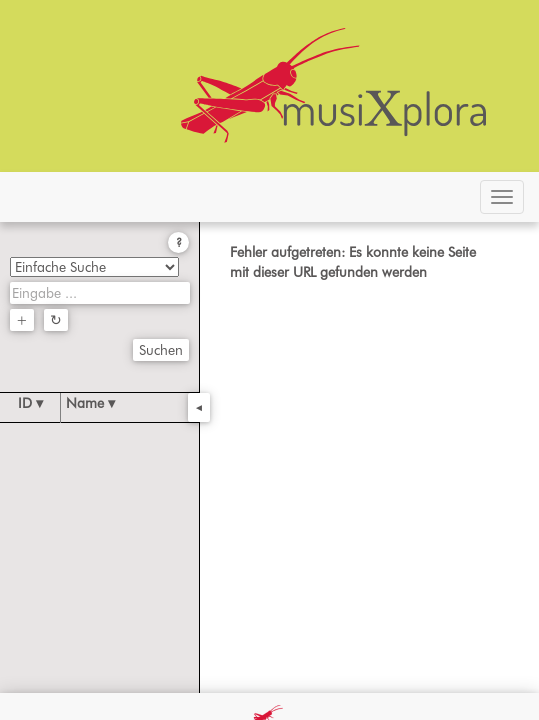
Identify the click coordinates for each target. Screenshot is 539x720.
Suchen (161, 350)
